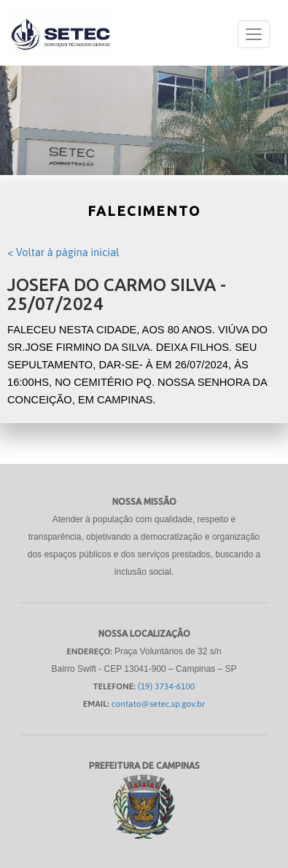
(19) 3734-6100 (166, 686)
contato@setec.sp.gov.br (159, 704)
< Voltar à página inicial (63, 252)
